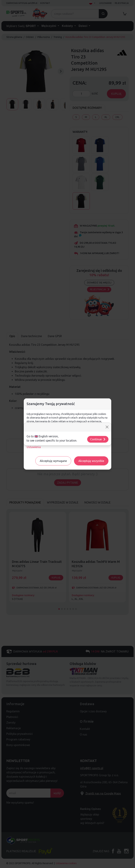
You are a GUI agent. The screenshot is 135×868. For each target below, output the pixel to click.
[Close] (107, 427)
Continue (98, 439)
